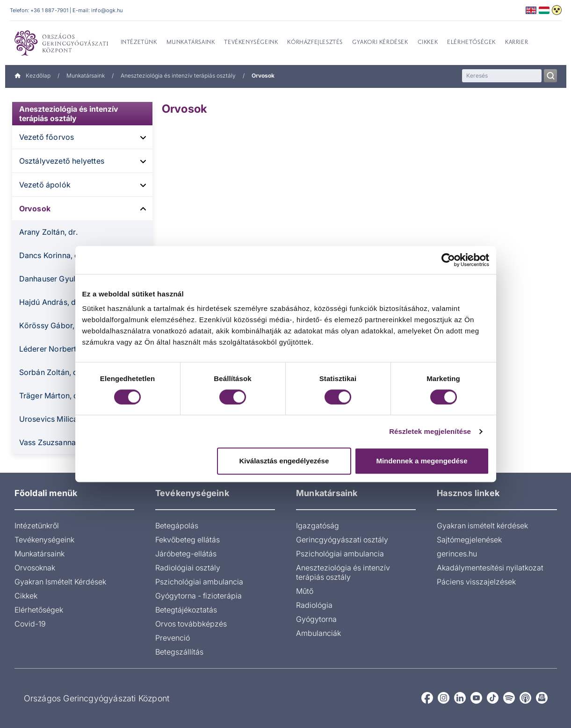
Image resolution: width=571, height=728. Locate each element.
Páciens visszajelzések (476, 582)
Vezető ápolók (45, 185)
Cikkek (26, 596)
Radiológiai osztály (188, 568)
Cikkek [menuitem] (428, 43)
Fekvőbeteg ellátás (188, 540)
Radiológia (314, 605)
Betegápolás (177, 526)
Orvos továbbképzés (191, 624)
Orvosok (35, 209)
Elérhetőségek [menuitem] (471, 43)
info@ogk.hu (107, 10)
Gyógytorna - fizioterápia (199, 596)
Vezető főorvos (47, 137)
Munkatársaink (86, 76)
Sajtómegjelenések (469, 540)
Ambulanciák (318, 633)
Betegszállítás (179, 652)
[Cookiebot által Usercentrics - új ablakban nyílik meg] (448, 260)
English (531, 10)
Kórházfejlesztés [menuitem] (315, 43)
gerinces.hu (457, 554)
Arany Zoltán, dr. (48, 232)
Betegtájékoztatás (186, 610)
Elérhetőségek (39, 610)
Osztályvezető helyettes (62, 161)
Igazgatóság (318, 526)
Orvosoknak (35, 568)
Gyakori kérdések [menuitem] (380, 43)
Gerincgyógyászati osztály (342, 540)
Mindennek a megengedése (422, 461)
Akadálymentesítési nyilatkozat (490, 568)
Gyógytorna (316, 619)
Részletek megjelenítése (430, 431)
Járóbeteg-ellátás (186, 554)
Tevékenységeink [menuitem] (251, 43)
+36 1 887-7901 (50, 10)
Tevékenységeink (44, 540)
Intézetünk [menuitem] (139, 43)
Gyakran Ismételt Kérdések (60, 582)
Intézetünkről (37, 526)
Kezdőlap (33, 76)
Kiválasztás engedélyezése (284, 461)
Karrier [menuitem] (517, 43)
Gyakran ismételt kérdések (482, 526)
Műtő (305, 591)
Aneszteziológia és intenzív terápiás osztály (178, 76)
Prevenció (173, 638)
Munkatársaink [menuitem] (191, 43)
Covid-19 (30, 624)
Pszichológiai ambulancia (199, 582)
